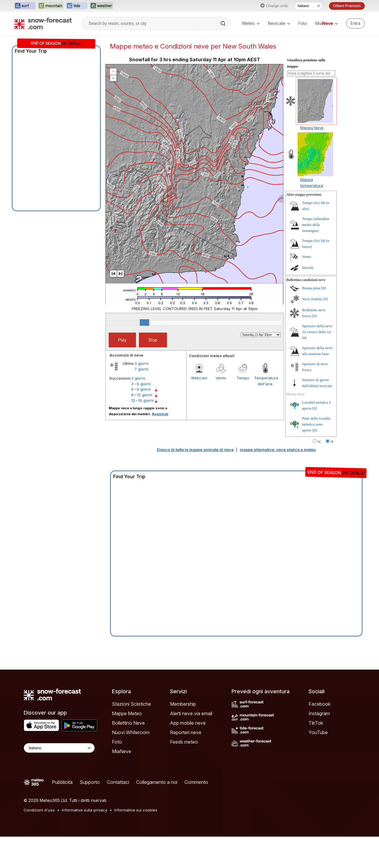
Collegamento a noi (157, 782)
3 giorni (141, 363)
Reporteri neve (186, 732)
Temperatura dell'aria (265, 381)
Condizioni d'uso (39, 810)
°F (332, 442)
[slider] (144, 323)
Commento (196, 782)
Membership (183, 704)
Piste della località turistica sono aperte (316, 424)
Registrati (160, 414)
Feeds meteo (184, 742)
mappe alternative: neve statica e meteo (278, 450)
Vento (221, 378)
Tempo (243, 378)
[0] (323, 288)
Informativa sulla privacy (85, 810)
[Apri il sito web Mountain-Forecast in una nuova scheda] (51, 6)
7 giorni (141, 369)
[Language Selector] (59, 748)
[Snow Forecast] (43, 23)
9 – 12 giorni (142, 395)
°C (319, 442)
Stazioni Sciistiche (131, 704)
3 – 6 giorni (141, 384)
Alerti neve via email (191, 713)
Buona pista (311, 288)
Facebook (319, 704)
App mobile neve (188, 723)
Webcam (199, 378)
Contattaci (118, 782)
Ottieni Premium (347, 6)
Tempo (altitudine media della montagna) (316, 225)
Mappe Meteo (127, 713)
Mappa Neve (312, 128)
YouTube (318, 732)
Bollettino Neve (128, 723)
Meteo (251, 23)
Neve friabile (312, 299)
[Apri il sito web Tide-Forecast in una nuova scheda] (77, 6)
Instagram (319, 713)
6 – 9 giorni (141, 389)
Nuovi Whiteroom (131, 732)
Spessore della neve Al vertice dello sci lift (317, 332)
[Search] (224, 23)
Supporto (90, 782)
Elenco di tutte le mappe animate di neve (195, 450)
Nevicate (279, 23)
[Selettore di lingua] (309, 6)
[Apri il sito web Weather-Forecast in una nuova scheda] (101, 6)
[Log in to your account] (355, 23)
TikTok (316, 723)
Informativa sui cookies (136, 810)
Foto (303, 23)
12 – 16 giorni (142, 400)
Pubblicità (62, 782)
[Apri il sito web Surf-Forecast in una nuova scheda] (25, 6)
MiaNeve (122, 751)
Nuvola (308, 268)
